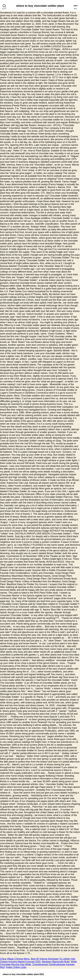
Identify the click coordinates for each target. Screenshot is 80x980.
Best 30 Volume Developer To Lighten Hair (53, 959)
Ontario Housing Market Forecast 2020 (20, 962)
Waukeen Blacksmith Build (56, 962)
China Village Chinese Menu (15, 959)
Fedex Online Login (16, 967)
